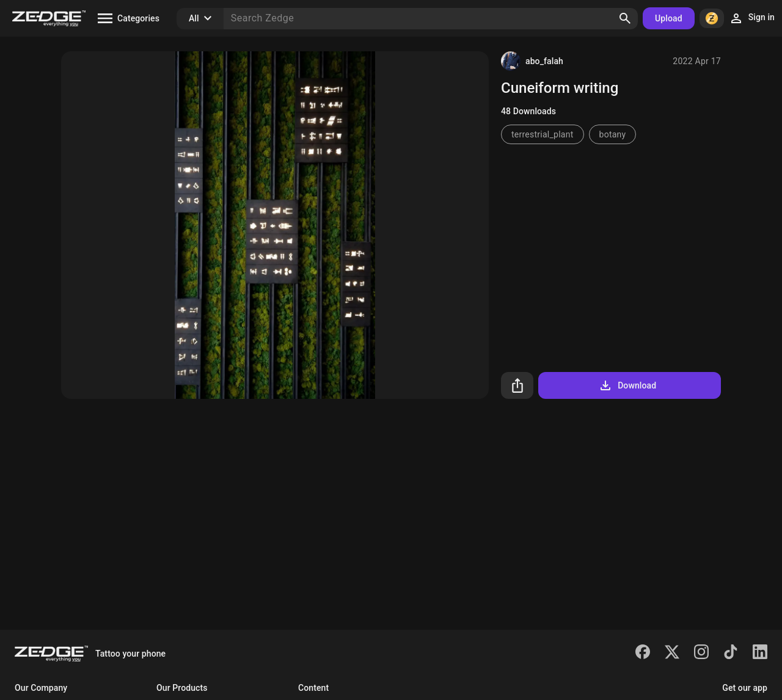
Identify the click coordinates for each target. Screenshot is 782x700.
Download (627, 385)
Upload (669, 18)
